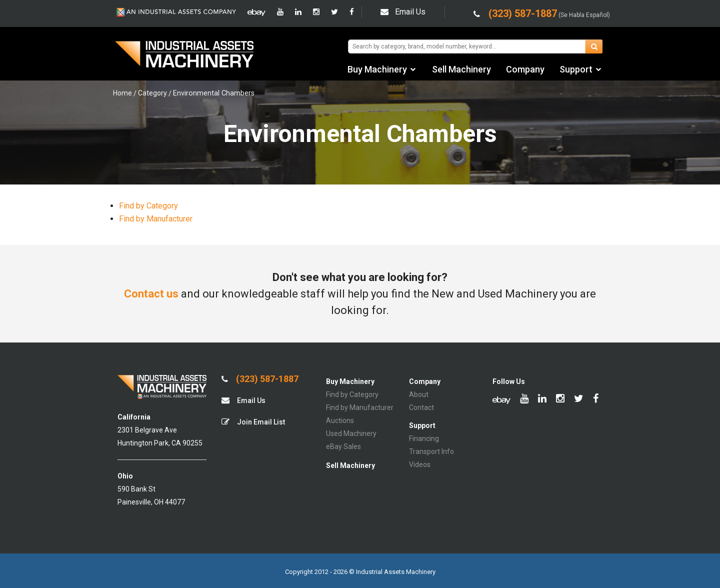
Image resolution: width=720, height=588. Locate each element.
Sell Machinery (461, 69)
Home (122, 93)
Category (152, 93)
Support (576, 69)
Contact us (151, 294)
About (419, 394)
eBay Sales (343, 446)
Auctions (340, 420)
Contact (421, 407)
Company (525, 69)
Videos (420, 464)
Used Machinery (351, 433)
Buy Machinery (377, 69)
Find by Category (148, 206)
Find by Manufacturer (156, 219)
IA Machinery (184, 55)
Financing (424, 438)
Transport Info (431, 451)
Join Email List (253, 422)
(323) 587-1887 (260, 379)
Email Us (403, 12)
